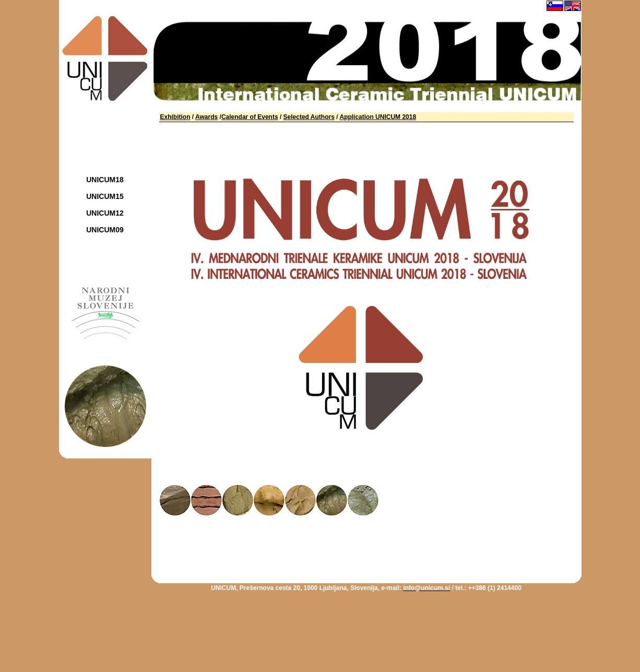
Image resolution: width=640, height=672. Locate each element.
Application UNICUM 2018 (378, 117)
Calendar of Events (250, 117)
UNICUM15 (105, 196)
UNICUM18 (105, 180)
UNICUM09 (105, 230)
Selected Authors (309, 117)
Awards (206, 117)
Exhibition (175, 117)
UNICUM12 (105, 213)
